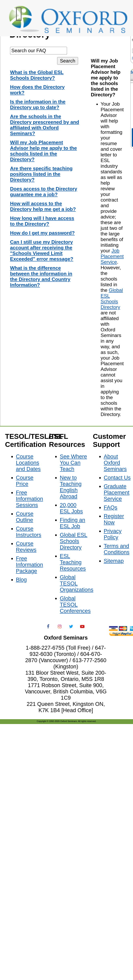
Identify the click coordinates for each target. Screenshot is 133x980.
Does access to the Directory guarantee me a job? (44, 192)
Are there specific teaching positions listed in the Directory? (41, 174)
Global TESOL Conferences (75, 605)
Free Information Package (29, 565)
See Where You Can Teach (73, 463)
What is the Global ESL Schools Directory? (37, 75)
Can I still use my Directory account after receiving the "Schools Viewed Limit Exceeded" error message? (42, 250)
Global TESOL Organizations (77, 584)
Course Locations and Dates (28, 463)
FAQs (111, 508)
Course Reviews (26, 547)
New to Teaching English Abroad (71, 487)
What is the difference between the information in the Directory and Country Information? (41, 276)
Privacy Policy (113, 534)
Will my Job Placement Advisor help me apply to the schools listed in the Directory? (43, 151)
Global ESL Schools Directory (112, 299)
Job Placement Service (112, 256)
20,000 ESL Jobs (71, 508)
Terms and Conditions (117, 549)
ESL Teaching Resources (73, 562)
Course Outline (25, 517)
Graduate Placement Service (117, 493)
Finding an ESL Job (72, 523)
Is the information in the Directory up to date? (38, 105)
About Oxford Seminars (115, 463)
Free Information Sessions (29, 499)
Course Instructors (29, 532)
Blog (21, 580)
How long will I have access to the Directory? (42, 221)
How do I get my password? (42, 233)
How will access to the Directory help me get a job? (43, 206)
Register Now (114, 519)
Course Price (25, 481)
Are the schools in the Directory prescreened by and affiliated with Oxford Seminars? (45, 125)
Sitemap (114, 561)
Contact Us (117, 478)
